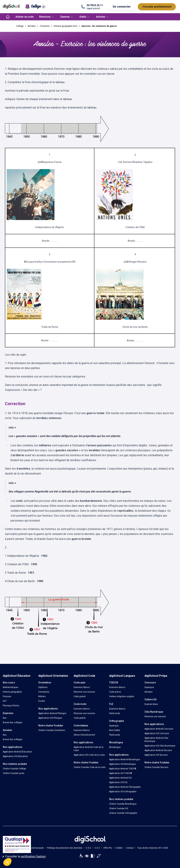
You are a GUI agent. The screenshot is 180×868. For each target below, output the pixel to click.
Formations (44, 692)
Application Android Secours (158, 750)
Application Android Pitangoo (52, 713)
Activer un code (25, 17)
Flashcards (115, 713)
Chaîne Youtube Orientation (52, 730)
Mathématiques (11, 687)
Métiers (42, 696)
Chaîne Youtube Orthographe (123, 813)
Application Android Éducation (17, 752)
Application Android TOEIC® (123, 769)
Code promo (115, 692)
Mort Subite (115, 730)
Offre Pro (108, 848)
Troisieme (45, 26)
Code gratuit (80, 696)
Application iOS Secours (156, 755)
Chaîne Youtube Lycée (14, 773)
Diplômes (43, 687)
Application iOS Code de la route (89, 755)
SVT (5, 701)
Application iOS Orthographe (123, 792)
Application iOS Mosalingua (122, 764)
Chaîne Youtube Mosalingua (123, 804)
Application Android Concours (159, 729)
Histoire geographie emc (66, 26)
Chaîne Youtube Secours (156, 767)
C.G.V (97, 848)
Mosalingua (115, 747)
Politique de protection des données (65, 848)
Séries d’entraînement (84, 735)
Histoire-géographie (12, 692)
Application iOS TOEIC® (121, 773)
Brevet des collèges (13, 723)
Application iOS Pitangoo (50, 718)
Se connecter (122, 7)
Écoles (42, 701)
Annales (32, 26)
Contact (130, 848)
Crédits (119, 848)
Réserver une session (84, 692)
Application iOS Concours (157, 733)
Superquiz (114, 726)
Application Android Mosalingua (125, 759)
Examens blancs (82, 687)
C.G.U (88, 848)
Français (7, 696)
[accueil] (8, 17)
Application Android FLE (120, 778)
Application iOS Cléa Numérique (160, 746)
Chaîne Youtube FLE (119, 808)
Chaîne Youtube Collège (14, 769)
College (20, 26)
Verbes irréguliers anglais (122, 696)
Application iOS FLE (118, 782)
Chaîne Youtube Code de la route (90, 767)
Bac (5, 718)
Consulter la (24, 857)
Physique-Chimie (11, 706)
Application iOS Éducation (15, 756)
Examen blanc (151, 704)
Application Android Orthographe (125, 787)
